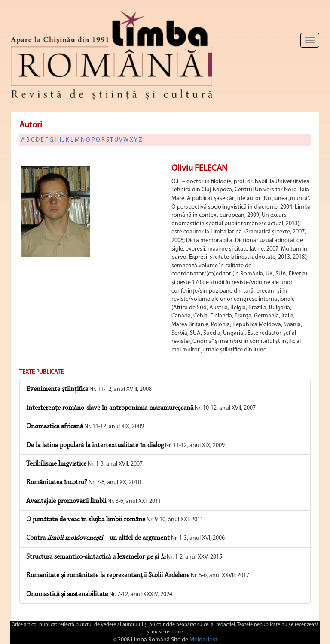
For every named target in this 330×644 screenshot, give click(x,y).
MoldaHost (203, 640)
